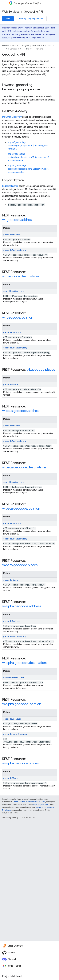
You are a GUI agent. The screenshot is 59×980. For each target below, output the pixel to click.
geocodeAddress (12, 235)
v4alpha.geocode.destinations (25, 663)
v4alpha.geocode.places (20, 763)
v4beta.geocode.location (21, 509)
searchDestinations (14, 291)
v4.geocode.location (18, 317)
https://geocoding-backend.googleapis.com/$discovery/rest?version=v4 (29, 146)
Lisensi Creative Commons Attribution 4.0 (29, 802)
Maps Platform (29, 3)
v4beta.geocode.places (20, 565)
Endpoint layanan (10, 186)
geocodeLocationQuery (15, 348)
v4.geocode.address (18, 220)
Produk (15, 46)
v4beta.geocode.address (21, 411)
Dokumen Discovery (12, 117)
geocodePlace (11, 384)
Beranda (6, 46)
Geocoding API (33, 12)
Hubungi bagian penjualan (31, 19)
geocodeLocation (12, 332)
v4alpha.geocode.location (22, 704)
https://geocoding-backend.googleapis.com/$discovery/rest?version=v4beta (29, 157)
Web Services (11, 12)
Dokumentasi (49, 46)
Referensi (40, 49)
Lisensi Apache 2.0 (41, 805)
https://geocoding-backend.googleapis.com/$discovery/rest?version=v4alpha (29, 169)
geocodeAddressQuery (15, 250)
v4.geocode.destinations (21, 276)
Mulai (8, 19)
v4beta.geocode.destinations (24, 467)
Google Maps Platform (31, 46)
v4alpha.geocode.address (22, 606)
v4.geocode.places (41, 370)
